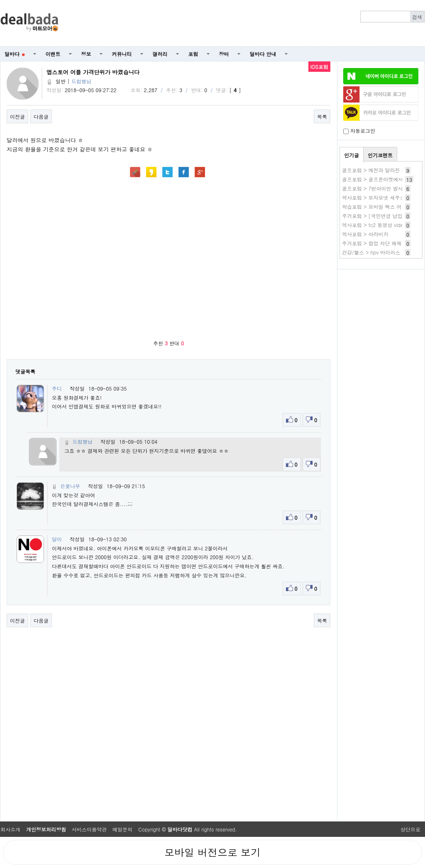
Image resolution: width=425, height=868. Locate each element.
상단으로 (410, 829)
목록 (322, 116)
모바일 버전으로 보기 (212, 852)
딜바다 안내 (263, 54)
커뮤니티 (122, 54)
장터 (224, 54)
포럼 (193, 54)
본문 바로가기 (0, 0)
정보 (86, 54)
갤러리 (160, 54)
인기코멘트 (380, 155)
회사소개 (10, 829)
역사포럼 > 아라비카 (365, 234)
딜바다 (15, 54)
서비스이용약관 (89, 829)
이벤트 (53, 54)
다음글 (41, 116)
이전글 (17, 116)
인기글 (352, 155)
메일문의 (122, 829)
